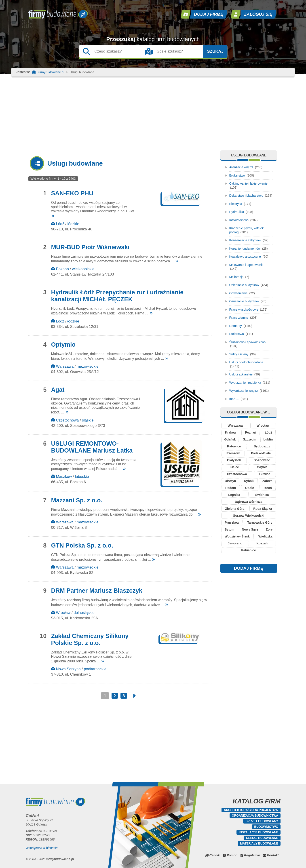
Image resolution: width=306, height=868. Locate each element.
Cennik (215, 855)
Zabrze (267, 481)
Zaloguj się (258, 14)
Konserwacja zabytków (245, 240)
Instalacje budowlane (258, 832)
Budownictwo (266, 827)
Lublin (268, 439)
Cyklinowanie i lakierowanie (248, 183)
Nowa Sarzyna (68, 669)
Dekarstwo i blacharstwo (246, 196)
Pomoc (232, 855)
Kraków (231, 432)
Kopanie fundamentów (245, 249)
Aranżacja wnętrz (241, 167)
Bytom (229, 529)
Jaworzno (235, 543)
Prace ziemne (239, 318)
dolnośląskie (84, 613)
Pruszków (232, 522)
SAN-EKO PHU (72, 193)
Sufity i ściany (239, 354)
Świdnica (262, 495)
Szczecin (250, 439)
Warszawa (65, 366)
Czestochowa (237, 474)
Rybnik (249, 481)
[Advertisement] (153, 117)
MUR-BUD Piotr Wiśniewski (90, 247)
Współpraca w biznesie (42, 848)
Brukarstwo (237, 175)
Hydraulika (237, 212)
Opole (250, 488)
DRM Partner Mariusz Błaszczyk (97, 591)
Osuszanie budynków (244, 301)
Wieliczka (265, 536)
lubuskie (82, 477)
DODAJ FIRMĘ (249, 568)
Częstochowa (67, 420)
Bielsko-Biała (261, 453)
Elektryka (236, 204)
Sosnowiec (262, 460)
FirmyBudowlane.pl (51, 72)
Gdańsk (230, 439)
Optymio (63, 345)
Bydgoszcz (262, 446)
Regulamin (252, 855)
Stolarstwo (237, 334)
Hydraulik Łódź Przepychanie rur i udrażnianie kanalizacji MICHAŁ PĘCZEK (117, 296)
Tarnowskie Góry (260, 522)
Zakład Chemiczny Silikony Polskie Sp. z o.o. (90, 639)
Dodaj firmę (209, 14)
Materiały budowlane (259, 843)
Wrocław (63, 613)
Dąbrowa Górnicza (249, 502)
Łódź (60, 224)
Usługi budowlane (262, 838)
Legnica (234, 495)
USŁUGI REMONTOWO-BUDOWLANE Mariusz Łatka (92, 447)
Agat (58, 390)
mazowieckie (88, 366)
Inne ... (234, 399)
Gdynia (262, 467)
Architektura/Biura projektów (251, 810)
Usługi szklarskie (241, 374)
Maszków (64, 477)
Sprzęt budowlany (262, 821)
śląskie (88, 420)
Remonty (236, 326)
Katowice (234, 446)
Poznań (62, 269)
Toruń (267, 488)
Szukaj (215, 51)
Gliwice (265, 474)
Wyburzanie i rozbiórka (245, 383)
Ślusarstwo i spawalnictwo (248, 342)
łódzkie (73, 224)
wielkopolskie (83, 269)
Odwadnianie (238, 293)
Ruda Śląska (263, 509)
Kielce (234, 467)
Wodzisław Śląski (238, 536)
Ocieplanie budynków (244, 285)
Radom (231, 488)
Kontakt (273, 855)
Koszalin (263, 543)
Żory (269, 529)
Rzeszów (233, 453)
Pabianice (248, 550)
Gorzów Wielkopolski (249, 516)
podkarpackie (95, 669)
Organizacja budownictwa (255, 815)
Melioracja (236, 277)
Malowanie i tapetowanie (246, 265)
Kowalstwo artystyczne (245, 257)
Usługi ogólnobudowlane (246, 362)
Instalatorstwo (239, 220)
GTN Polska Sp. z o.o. (82, 546)
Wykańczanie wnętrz (244, 391)
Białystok (234, 460)
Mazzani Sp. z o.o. (77, 500)
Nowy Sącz (250, 529)
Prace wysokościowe (244, 310)
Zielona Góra (235, 509)
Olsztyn (230, 481)
